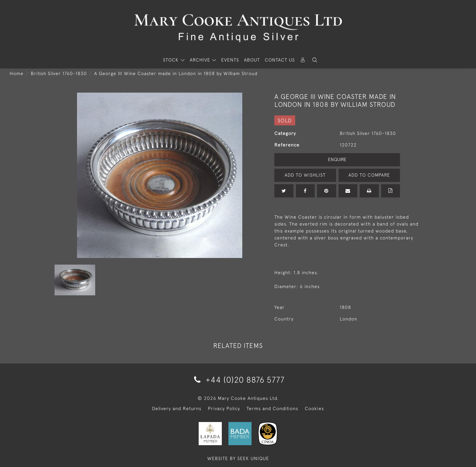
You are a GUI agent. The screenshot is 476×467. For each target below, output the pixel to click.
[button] (315, 60)
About (252, 60)
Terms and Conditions (272, 408)
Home (17, 73)
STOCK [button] (172, 60)
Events (230, 60)
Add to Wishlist (305, 175)
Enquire (337, 159)
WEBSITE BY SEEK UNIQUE (238, 458)
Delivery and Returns (177, 408)
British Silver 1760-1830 (59, 73)
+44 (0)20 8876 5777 (238, 380)
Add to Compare (369, 175)
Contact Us (280, 60)
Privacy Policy (224, 408)
